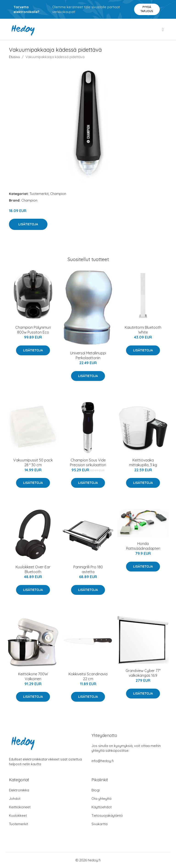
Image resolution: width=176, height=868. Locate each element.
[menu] (163, 30)
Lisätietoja (28, 224)
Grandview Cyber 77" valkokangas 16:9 (143, 673)
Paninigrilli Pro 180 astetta (88, 569)
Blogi (96, 790)
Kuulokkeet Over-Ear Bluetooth (33, 569)
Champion (58, 194)
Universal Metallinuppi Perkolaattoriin (88, 355)
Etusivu (14, 57)
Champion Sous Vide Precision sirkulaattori (88, 462)
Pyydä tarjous (147, 9)
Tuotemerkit (39, 194)
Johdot (15, 799)
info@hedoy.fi (103, 761)
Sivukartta (99, 824)
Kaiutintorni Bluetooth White (143, 330)
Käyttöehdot (102, 807)
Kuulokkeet (18, 815)
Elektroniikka (19, 790)
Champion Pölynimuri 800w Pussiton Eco (33, 330)
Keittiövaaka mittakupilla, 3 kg (143, 462)
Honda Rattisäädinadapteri (143, 546)
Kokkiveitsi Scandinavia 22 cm (88, 676)
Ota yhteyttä (101, 799)
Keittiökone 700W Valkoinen (33, 676)
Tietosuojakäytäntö (107, 815)
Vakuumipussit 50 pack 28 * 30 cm (33, 462)
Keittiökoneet (20, 807)
